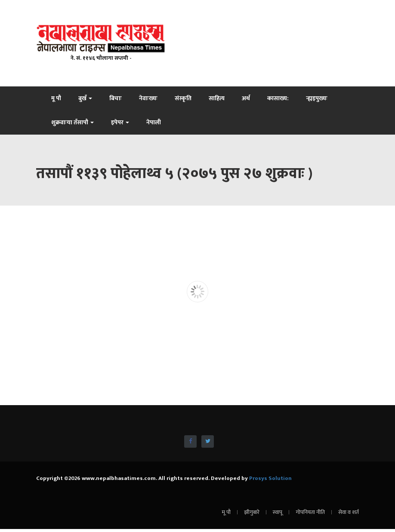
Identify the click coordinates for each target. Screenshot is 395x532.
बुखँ (85, 98)
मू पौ (56, 98)
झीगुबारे (252, 512)
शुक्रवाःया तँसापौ (73, 122)
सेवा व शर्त (349, 512)
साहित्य (217, 98)
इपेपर (120, 122)
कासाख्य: (278, 98)
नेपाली (154, 122)
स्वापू (278, 512)
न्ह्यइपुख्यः (317, 98)
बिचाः (116, 98)
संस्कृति (183, 98)
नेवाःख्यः (148, 98)
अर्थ (246, 98)
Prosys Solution (270, 478)
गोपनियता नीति (310, 512)
